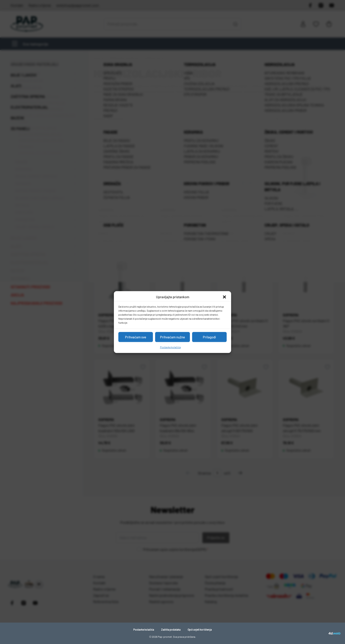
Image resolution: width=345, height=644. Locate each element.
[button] (224, 297)
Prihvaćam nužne (172, 337)
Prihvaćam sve (136, 337)
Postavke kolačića (170, 347)
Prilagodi (209, 337)
